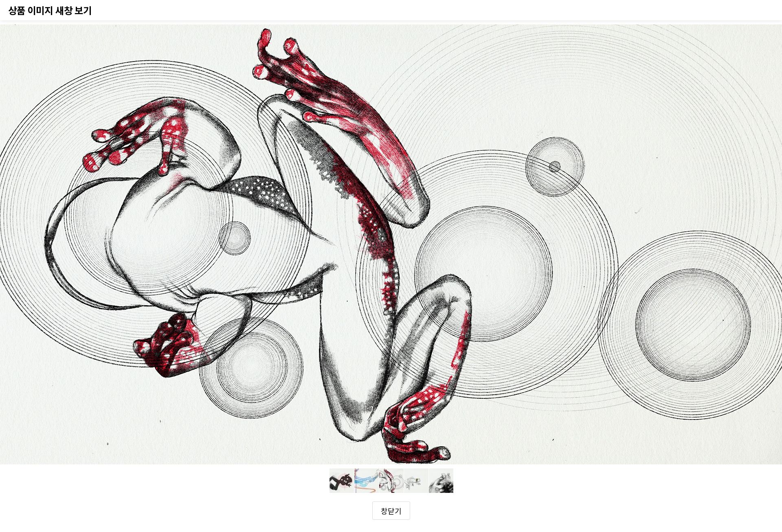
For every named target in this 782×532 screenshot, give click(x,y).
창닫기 (391, 511)
